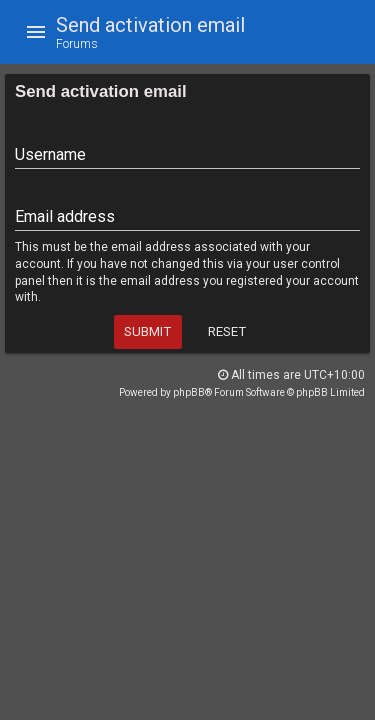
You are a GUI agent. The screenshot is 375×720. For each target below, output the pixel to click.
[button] (36, 32)
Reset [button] (227, 331)
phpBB (189, 392)
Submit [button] (147, 331)
